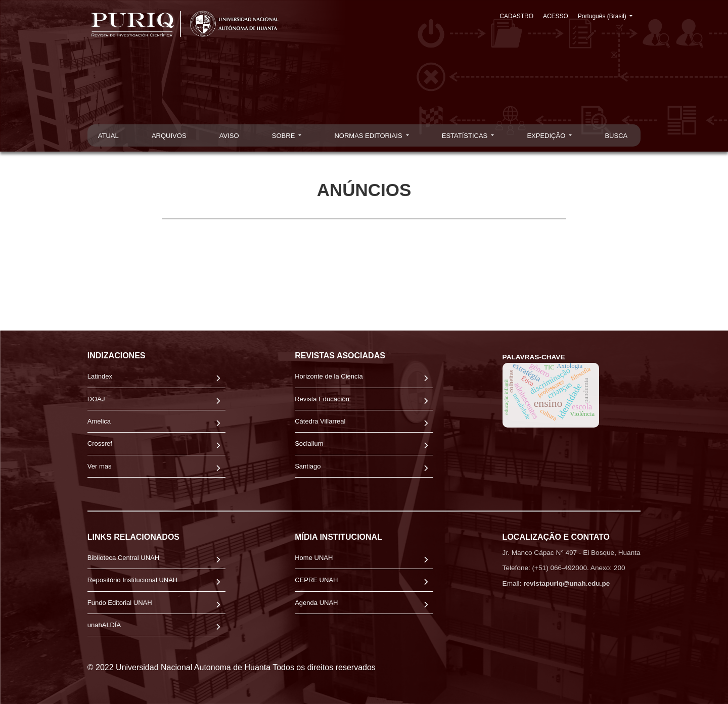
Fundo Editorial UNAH (120, 603)
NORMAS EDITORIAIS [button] (369, 136)
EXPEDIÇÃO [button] (547, 136)
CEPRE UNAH (316, 580)
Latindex (100, 376)
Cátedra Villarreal (320, 421)
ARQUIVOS (169, 136)
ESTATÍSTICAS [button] (466, 136)
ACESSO (557, 16)
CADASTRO (518, 16)
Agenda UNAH (316, 603)
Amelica (99, 421)
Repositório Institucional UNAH (132, 580)
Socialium (309, 443)
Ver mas (100, 466)
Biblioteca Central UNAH (123, 558)
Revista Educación (322, 399)
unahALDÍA (104, 625)
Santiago (308, 466)
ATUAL (108, 136)
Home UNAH (314, 558)
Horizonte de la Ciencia (329, 376)
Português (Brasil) (609, 15)
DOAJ (96, 399)
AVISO (229, 136)
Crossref (100, 443)
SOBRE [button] (284, 136)
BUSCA (616, 136)
